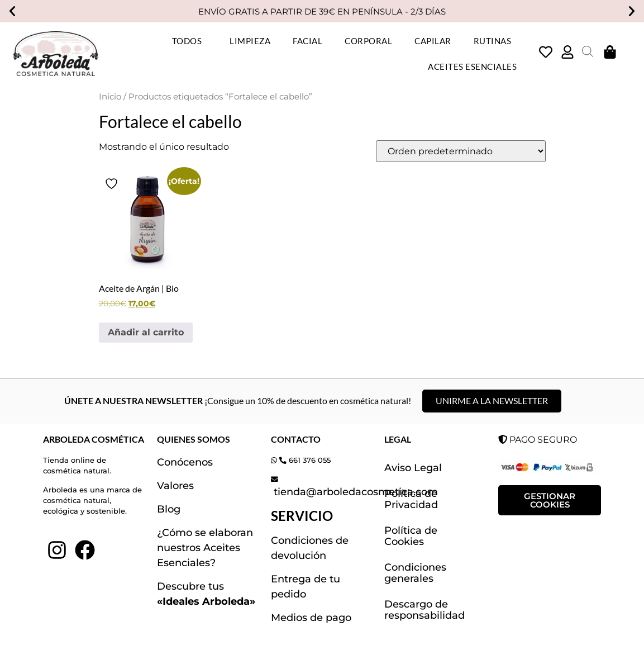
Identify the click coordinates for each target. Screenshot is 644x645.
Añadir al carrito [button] (146, 332)
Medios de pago (311, 618)
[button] (12, 11)
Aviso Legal (413, 468)
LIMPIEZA (250, 41)
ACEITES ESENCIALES (472, 67)
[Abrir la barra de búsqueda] (588, 51)
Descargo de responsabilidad (424, 610)
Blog (169, 509)
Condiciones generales (415, 573)
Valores (175, 486)
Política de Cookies (411, 536)
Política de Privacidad (411, 499)
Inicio (110, 97)
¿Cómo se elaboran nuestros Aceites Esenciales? (205, 548)
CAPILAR (433, 41)
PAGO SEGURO (538, 439)
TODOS (190, 41)
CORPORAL (368, 41)
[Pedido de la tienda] (461, 151)
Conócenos (185, 462)
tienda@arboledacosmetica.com (354, 492)
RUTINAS (495, 41)
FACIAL (307, 41)
